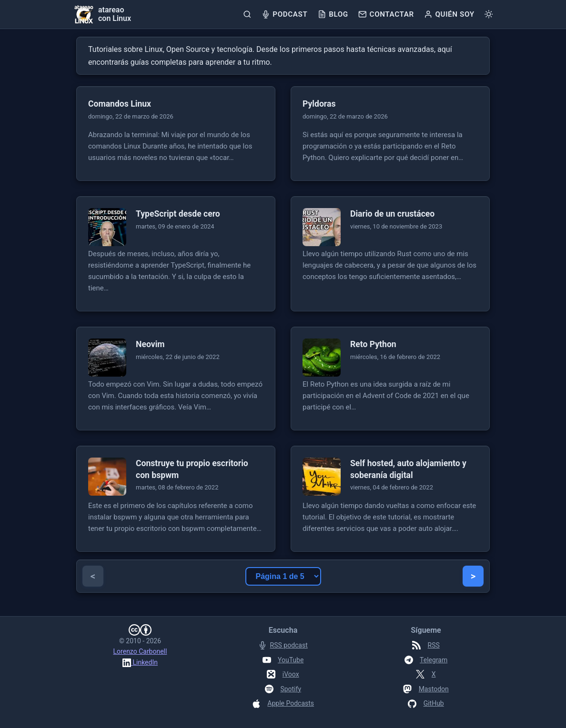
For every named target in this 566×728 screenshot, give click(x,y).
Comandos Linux (120, 104)
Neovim (150, 344)
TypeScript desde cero (178, 214)
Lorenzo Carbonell (140, 651)
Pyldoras (319, 104)
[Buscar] (247, 14)
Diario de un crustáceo (392, 214)
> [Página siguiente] (473, 576)
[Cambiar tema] (489, 14)
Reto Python (373, 344)
